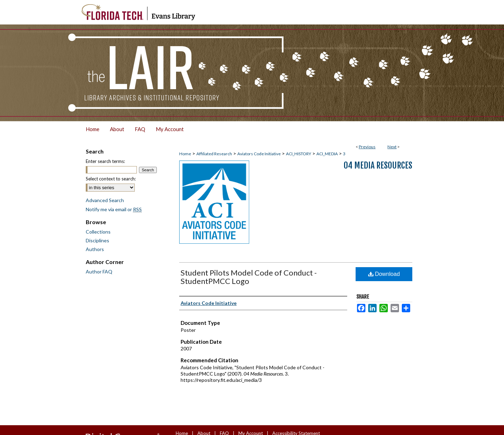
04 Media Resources (378, 165)
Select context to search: (111, 179)
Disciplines (97, 240)
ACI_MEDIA (327, 154)
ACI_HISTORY (299, 154)
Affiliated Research (214, 154)
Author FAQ (99, 272)
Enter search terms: (105, 161)
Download (384, 274)
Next (392, 147)
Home (185, 154)
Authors (95, 249)
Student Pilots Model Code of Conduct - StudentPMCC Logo (249, 277)
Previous (367, 147)
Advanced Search (105, 200)
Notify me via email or (114, 209)
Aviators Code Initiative (259, 154)
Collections (98, 232)
